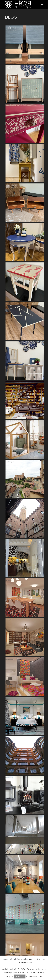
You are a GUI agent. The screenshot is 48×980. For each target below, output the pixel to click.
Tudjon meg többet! (34, 976)
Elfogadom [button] (20, 976)
